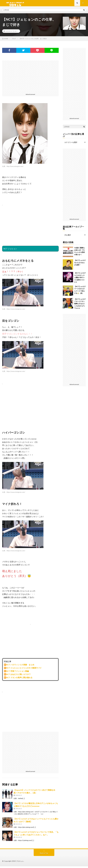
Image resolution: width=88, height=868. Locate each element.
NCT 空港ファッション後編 (17, 673)
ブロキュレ (20, 863)
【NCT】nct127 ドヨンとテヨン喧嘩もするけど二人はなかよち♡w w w (80, 305)
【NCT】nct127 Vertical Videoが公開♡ (80, 264)
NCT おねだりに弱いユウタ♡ (18, 676)
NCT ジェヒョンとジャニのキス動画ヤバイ (24, 670)
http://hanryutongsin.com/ (15, 168)
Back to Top (44, 855)
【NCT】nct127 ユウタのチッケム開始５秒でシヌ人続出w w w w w (80, 279)
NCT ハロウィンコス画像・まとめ (20, 666)
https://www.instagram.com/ (16, 311)
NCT (16, 33)
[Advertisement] (30, 78)
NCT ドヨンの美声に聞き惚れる (19, 679)
